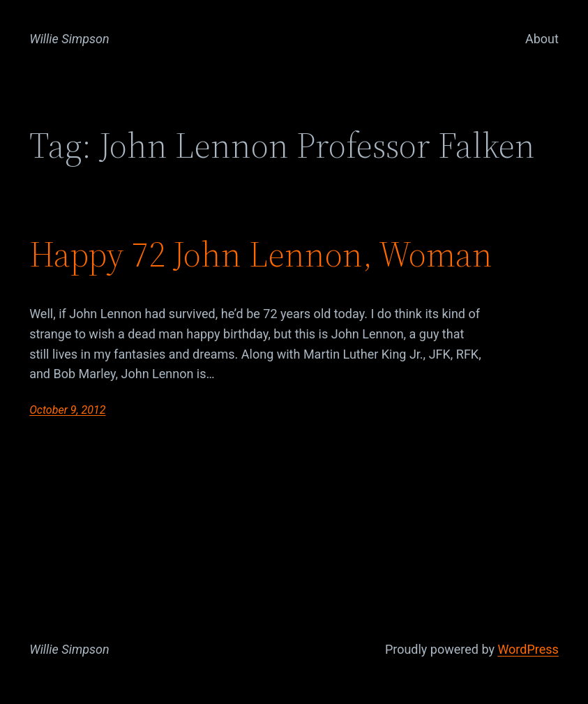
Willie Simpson (69, 39)
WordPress (528, 649)
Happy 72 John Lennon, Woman (261, 255)
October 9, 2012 (67, 410)
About (542, 39)
